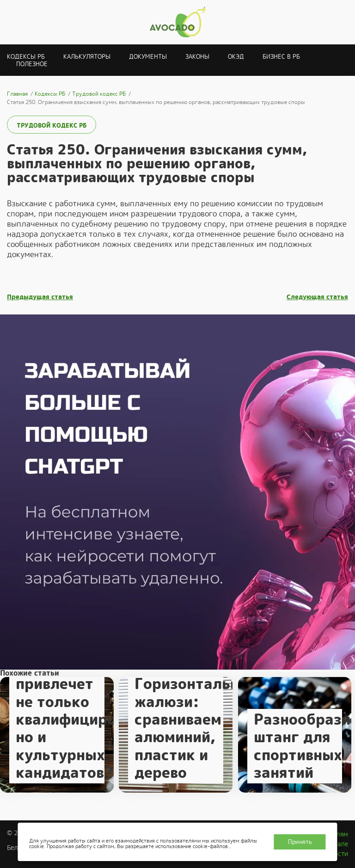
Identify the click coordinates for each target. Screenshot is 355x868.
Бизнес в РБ (281, 57)
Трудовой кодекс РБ (52, 126)
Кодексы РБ (26, 57)
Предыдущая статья (40, 297)
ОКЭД (236, 57)
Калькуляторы (87, 57)
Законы (197, 57)
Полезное (32, 64)
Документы (148, 57)
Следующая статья (317, 297)
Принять (300, 842)
